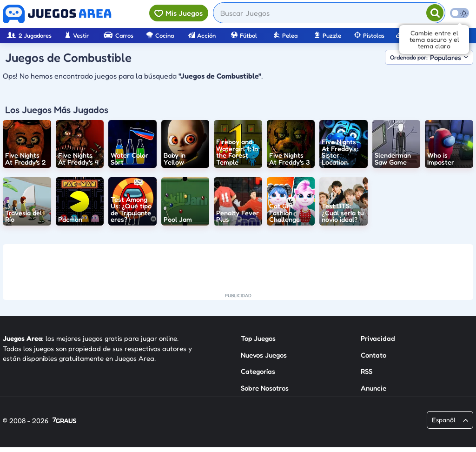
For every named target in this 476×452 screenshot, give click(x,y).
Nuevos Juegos (264, 355)
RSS (367, 371)
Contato (374, 355)
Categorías (258, 371)
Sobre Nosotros (265, 388)
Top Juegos (258, 338)
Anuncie (374, 388)
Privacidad (378, 338)
